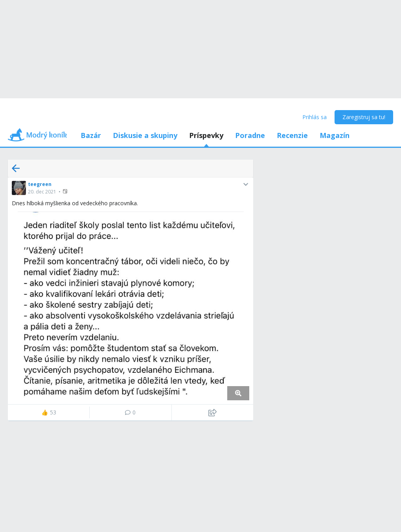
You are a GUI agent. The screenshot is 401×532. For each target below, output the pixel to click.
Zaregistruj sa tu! (364, 117)
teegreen (40, 184)
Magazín (335, 135)
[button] (66, 191)
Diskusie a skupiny (145, 135)
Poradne (250, 135)
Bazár (91, 135)
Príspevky (206, 135)
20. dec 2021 (42, 192)
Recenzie (292, 135)
